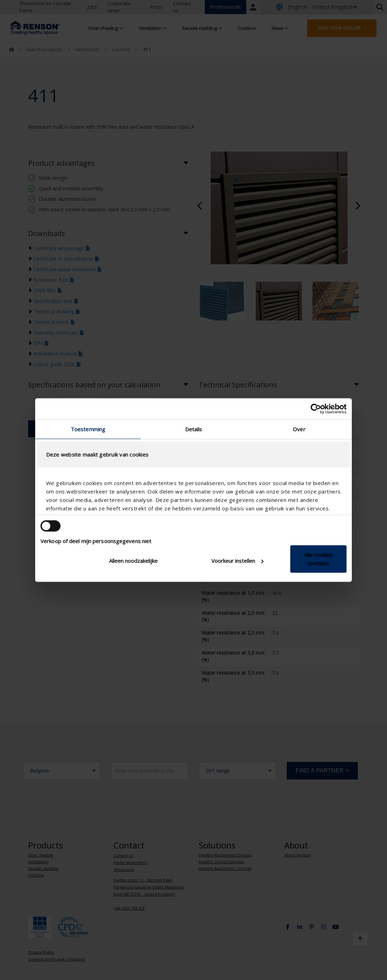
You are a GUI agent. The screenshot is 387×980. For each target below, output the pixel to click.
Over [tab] (299, 429)
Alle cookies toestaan (318, 559)
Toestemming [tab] (88, 429)
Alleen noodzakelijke (133, 561)
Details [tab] (194, 429)
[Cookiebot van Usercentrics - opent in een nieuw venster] (316, 409)
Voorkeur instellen (237, 561)
